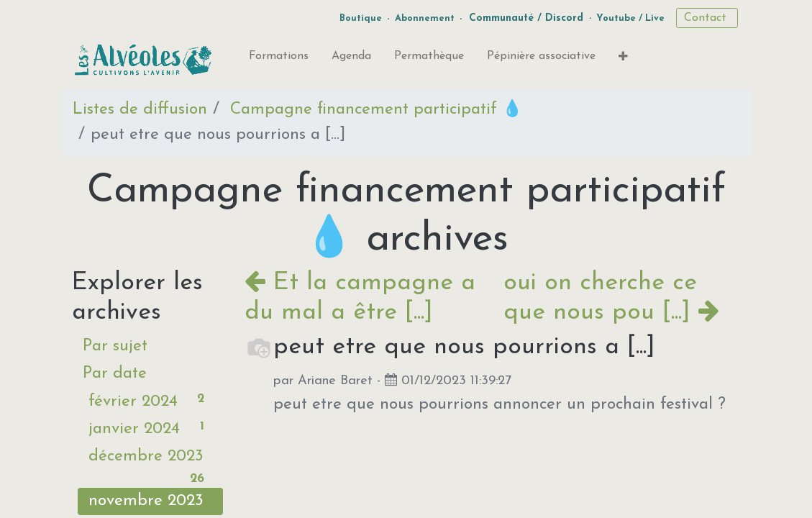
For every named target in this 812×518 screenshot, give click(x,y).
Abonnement (425, 18)
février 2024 (150, 400)
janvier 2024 (150, 427)
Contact (707, 18)
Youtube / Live (630, 18)
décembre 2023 (150, 459)
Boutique (361, 18)
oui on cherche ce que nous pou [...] (611, 297)
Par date (115, 374)
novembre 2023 (150, 504)
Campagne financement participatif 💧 (376, 110)
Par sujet (115, 346)
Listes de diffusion (140, 110)
